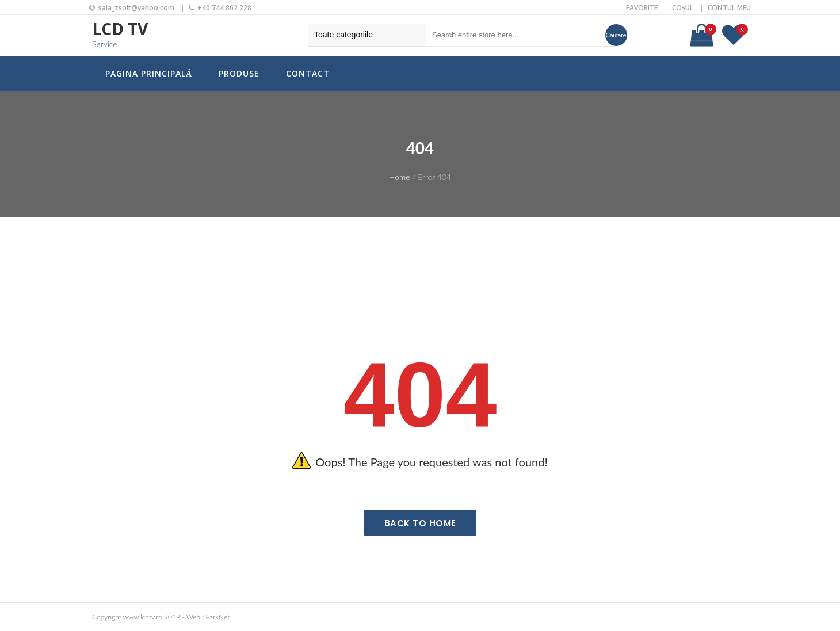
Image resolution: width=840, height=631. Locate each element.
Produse (239, 73)
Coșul (683, 8)
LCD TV (120, 29)
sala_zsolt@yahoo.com (136, 8)
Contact (308, 73)
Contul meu (729, 8)
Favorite (642, 8)
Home (400, 177)
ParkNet (218, 617)
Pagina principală (149, 73)
